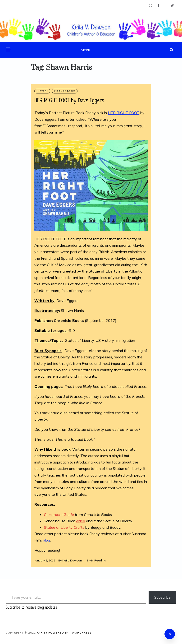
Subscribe (162, 597)
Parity (43, 633)
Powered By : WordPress (70, 633)
